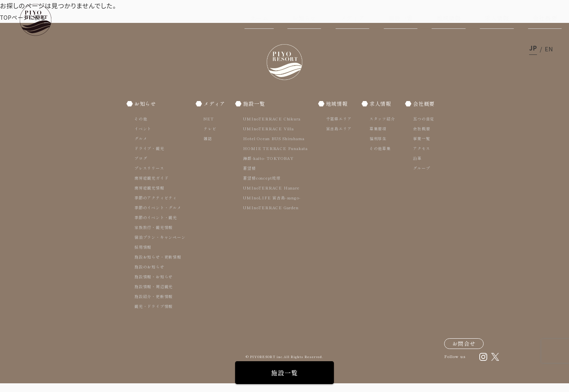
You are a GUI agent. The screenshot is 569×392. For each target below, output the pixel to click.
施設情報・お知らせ (154, 285)
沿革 (414, 167)
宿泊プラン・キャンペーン (160, 246)
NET (207, 127)
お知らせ (304, 18)
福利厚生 (376, 147)
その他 (141, 127)
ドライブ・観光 (149, 157)
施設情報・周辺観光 (154, 295)
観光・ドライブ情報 (154, 315)
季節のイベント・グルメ (158, 216)
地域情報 (449, 18)
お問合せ (464, 352)
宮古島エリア (338, 137)
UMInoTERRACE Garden (271, 216)
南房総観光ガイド (151, 187)
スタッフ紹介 (380, 127)
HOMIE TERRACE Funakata (276, 157)
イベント (143, 137)
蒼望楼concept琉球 (263, 187)
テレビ (209, 137)
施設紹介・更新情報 (154, 305)
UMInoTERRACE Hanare (272, 196)
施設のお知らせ (149, 275)
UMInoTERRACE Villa (269, 137)
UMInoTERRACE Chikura (272, 127)
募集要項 (376, 137)
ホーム (259, 18)
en (549, 49)
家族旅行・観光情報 (154, 236)
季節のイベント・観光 (156, 226)
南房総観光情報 (149, 196)
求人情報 (497, 18)
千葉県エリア (338, 127)
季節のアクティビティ (156, 206)
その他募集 (378, 157)
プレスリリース (149, 177)
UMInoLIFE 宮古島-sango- (272, 206)
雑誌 (207, 147)
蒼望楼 (250, 177)
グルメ (141, 147)
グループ (418, 177)
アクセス (418, 157)
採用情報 (143, 256)
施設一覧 (401, 18)
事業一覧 (418, 147)
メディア (352, 18)
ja (533, 49)
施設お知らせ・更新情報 (158, 265)
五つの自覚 (420, 127)
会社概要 (545, 18)
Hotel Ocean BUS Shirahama (274, 147)
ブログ (141, 167)
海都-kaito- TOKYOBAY (269, 167)
